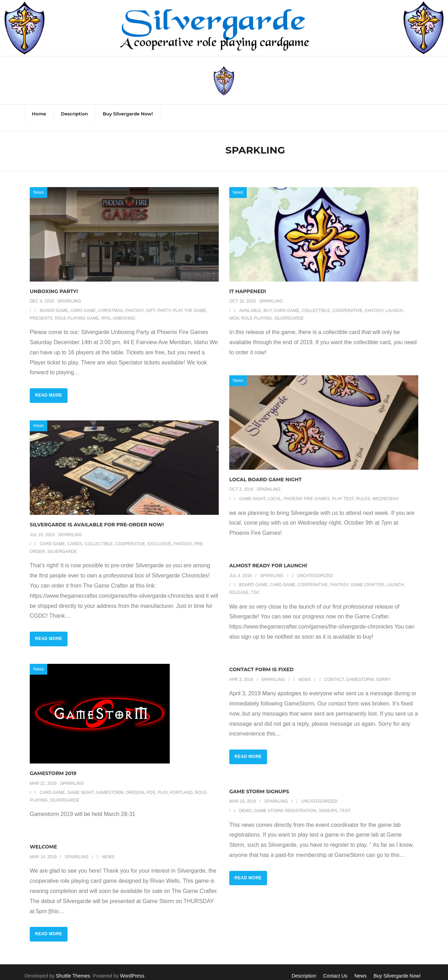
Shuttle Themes (73, 968)
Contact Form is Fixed (261, 662)
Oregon (135, 785)
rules (363, 491)
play (162, 785)
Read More (49, 388)
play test (343, 491)
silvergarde (289, 311)
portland (181, 785)
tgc (255, 585)
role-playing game (77, 311)
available (250, 303)
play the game (190, 303)
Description (304, 968)
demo (245, 803)
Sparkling (69, 294)
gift (150, 303)
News (38, 185)
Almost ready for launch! (268, 558)
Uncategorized (315, 568)
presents (41, 311)
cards (75, 537)
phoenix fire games (307, 491)
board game (54, 303)
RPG (106, 311)
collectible (316, 303)
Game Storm (268, 803)
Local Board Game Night (265, 472)
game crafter (367, 578)
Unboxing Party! (54, 284)
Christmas (111, 303)
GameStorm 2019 (53, 766)
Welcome (43, 839)
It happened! (248, 284)
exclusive (159, 537)
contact (334, 672)
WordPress (132, 968)
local (275, 491)
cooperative (348, 303)
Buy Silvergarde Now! (397, 968)
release (239, 585)
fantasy (134, 303)
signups (328, 803)
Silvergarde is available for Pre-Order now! (97, 517)
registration (300, 803)
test (345, 803)
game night (252, 491)
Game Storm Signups (259, 784)
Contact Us (335, 968)
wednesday (386, 491)
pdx (151, 785)
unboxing (124, 311)
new (234, 311)
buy (268, 303)
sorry (383, 672)
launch (394, 303)
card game (83, 303)
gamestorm (360, 672)
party (164, 303)
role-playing (257, 311)
